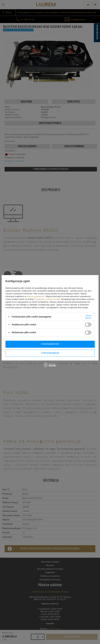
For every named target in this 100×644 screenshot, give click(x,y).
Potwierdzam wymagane (50, 353)
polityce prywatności (36, 296)
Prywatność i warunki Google (47, 299)
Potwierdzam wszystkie (50, 344)
